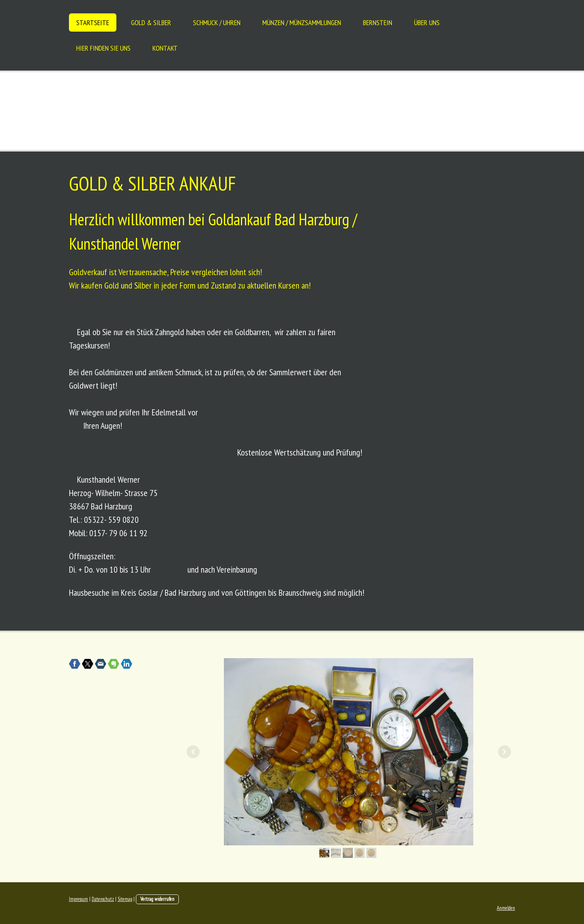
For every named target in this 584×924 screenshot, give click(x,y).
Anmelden (506, 908)
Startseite (93, 22)
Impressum (78, 899)
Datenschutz (103, 899)
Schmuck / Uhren (217, 22)
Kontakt (165, 48)
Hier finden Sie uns (103, 48)
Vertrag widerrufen (157, 899)
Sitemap (125, 899)
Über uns (427, 22)
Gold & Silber (151, 22)
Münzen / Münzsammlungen (302, 22)
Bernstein (378, 22)
